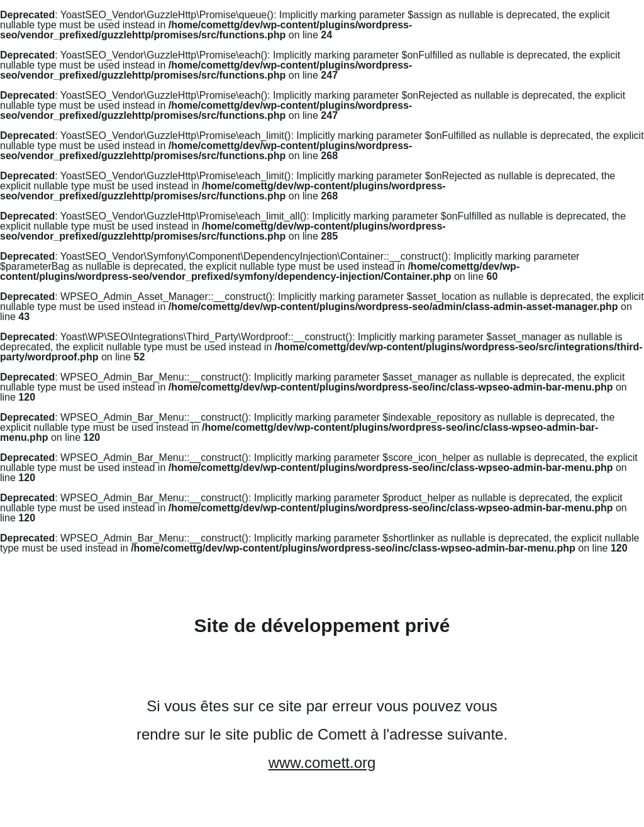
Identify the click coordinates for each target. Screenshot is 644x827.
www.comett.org (322, 763)
